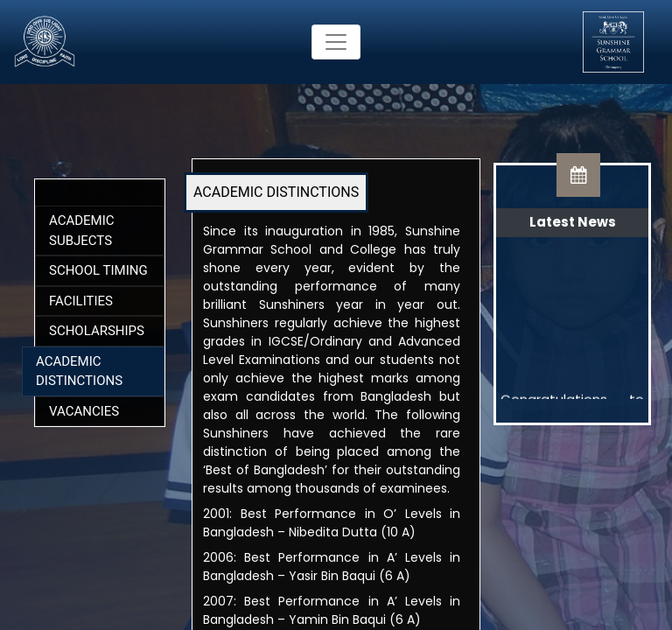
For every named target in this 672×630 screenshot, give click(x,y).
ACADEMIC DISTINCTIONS (276, 192)
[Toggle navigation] (336, 42)
